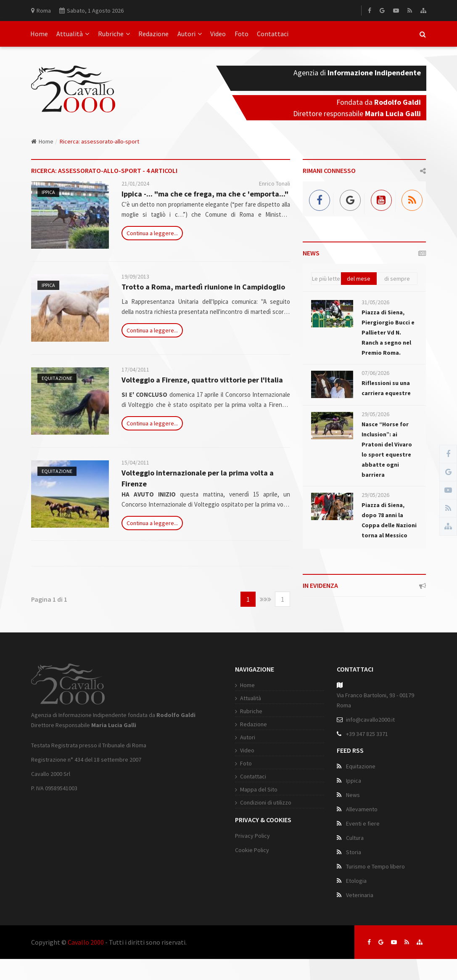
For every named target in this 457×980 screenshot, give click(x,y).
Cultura (355, 838)
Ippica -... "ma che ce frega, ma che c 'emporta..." (205, 194)
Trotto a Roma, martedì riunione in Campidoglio (203, 287)
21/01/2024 (135, 183)
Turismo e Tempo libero (375, 866)
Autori (190, 34)
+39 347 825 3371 (367, 734)
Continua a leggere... (152, 233)
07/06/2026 (375, 373)
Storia (354, 852)
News (353, 795)
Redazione (153, 34)
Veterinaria (360, 895)
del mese (359, 279)
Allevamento (362, 809)
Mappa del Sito (259, 789)
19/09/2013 (135, 276)
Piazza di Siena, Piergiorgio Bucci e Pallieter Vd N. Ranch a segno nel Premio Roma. (388, 332)
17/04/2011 (135, 369)
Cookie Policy (252, 850)
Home (39, 34)
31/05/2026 (375, 302)
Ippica (48, 192)
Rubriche (114, 34)
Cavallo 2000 (86, 942)
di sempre (397, 279)
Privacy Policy (252, 836)
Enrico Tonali (275, 183)
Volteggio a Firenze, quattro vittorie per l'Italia (202, 380)
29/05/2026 (375, 414)
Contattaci (273, 34)
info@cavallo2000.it (370, 720)
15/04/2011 (135, 462)
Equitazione (57, 378)
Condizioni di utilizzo (266, 802)
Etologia (356, 881)
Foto (242, 34)
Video (218, 34)
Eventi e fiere (363, 823)
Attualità (73, 34)
